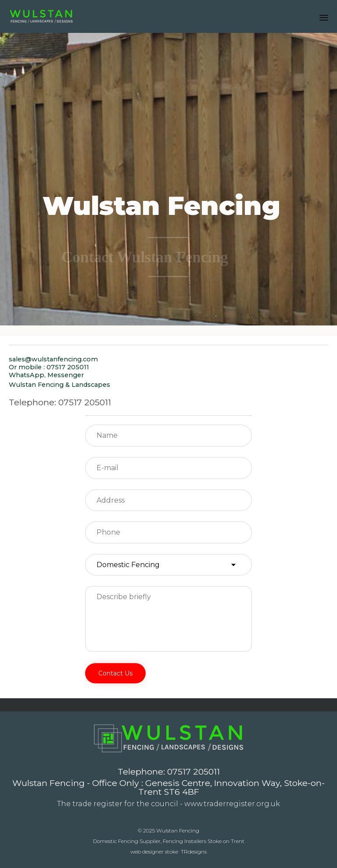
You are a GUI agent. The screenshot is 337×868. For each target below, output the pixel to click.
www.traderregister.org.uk (232, 804)
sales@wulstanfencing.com (53, 359)
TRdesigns (194, 852)
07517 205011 (194, 772)
